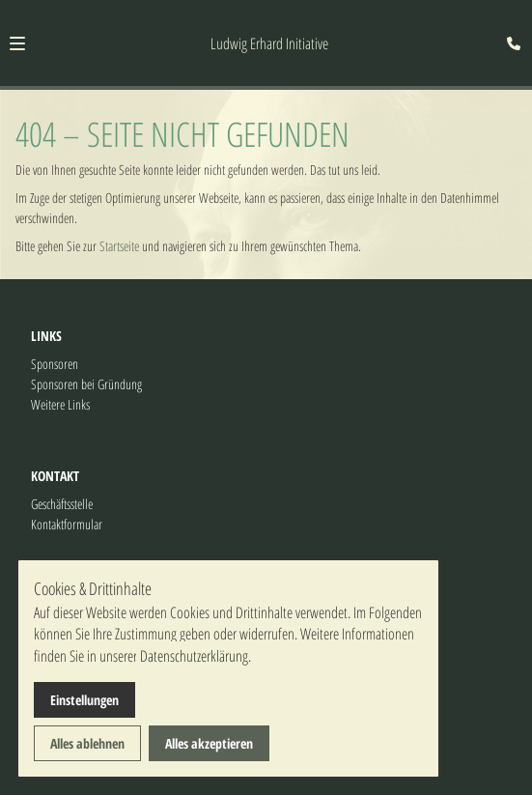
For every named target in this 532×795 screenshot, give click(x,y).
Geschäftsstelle (62, 504)
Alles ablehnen (87, 743)
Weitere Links (60, 404)
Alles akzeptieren (209, 743)
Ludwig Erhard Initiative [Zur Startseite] (269, 43)
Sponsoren (55, 364)
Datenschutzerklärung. (196, 656)
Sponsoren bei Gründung (86, 384)
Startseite (119, 246)
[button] (17, 43)
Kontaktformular (67, 524)
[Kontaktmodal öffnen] (509, 23)
